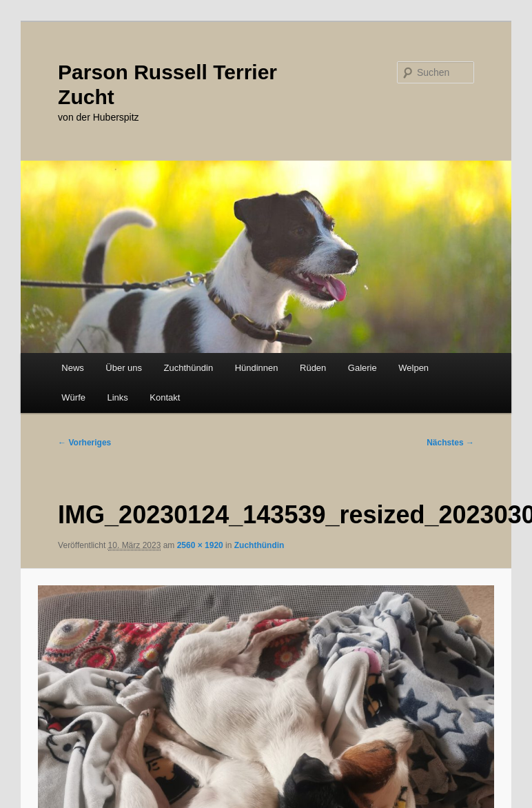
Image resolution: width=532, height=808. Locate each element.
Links (117, 397)
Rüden (313, 368)
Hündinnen (257, 368)
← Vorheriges (84, 443)
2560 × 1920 (200, 545)
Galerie (362, 368)
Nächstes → (450, 443)
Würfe (73, 397)
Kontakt (165, 397)
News (73, 368)
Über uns (124, 368)
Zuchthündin (189, 368)
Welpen (413, 368)
